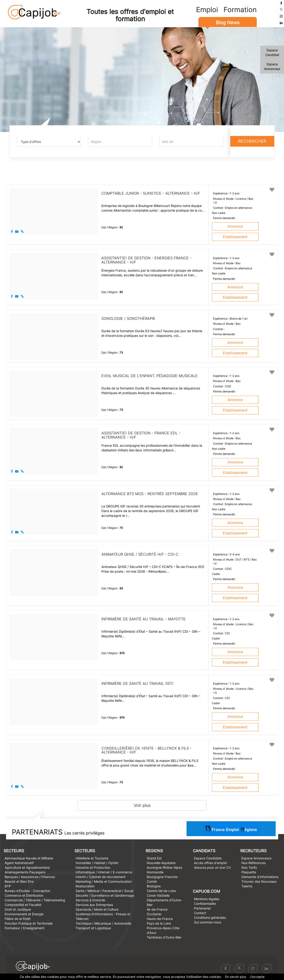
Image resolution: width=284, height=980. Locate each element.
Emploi (207, 10)
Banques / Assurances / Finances (30, 877)
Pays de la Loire (159, 923)
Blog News (228, 23)
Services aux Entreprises (94, 905)
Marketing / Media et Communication (104, 881)
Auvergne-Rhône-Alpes (164, 867)
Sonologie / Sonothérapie (128, 318)
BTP (8, 886)
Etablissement (235, 237)
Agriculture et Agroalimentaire (27, 867)
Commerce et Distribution (24, 895)
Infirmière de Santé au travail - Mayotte (144, 619)
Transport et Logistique (93, 928)
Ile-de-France (157, 909)
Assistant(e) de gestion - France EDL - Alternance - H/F (141, 435)
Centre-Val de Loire (161, 891)
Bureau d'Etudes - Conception (27, 891)
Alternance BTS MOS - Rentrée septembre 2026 (150, 494)
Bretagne (154, 886)
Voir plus (142, 805)
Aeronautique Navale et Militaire (29, 858)
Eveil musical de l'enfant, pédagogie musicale (150, 376)
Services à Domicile (90, 900)
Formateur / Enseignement (25, 928)
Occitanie (154, 914)
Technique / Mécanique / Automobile (103, 923)
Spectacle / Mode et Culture (97, 909)
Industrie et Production (93, 867)
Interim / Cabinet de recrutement (100, 877)
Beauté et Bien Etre (19, 881)
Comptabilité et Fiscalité (23, 905)
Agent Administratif (19, 863)
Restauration (85, 886)
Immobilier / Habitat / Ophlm (97, 863)
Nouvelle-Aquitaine (161, 863)
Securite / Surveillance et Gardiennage (105, 895)
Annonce (235, 226)
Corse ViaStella (158, 895)
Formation (240, 10)
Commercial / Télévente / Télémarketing (35, 900)
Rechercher (252, 141)
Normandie (155, 872)
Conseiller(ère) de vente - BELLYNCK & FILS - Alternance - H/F (147, 750)
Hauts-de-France (160, 919)
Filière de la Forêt (18, 919)
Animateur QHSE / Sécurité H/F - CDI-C (140, 554)
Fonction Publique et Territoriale (29, 923)
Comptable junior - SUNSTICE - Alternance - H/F (151, 193)
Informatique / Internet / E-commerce (104, 872)
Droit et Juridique (18, 909)
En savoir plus (236, 977)
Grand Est (154, 858)
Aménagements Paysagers (25, 872)
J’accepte (257, 977)
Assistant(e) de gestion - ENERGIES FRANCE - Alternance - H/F (146, 260)
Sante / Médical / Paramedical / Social (104, 891)
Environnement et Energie (24, 914)
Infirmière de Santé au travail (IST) (137, 683)
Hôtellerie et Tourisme (92, 858)
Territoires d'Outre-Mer (164, 937)
